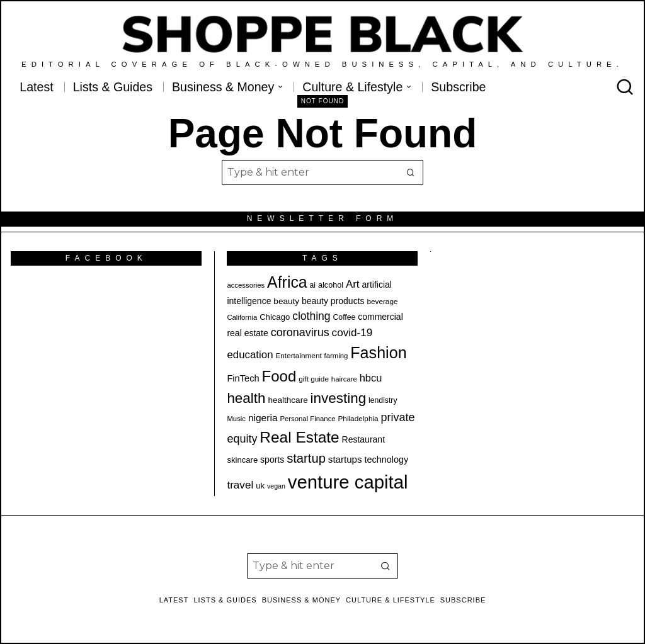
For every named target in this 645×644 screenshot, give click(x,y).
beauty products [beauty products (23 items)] (333, 301)
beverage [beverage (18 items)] (382, 301)
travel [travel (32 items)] (240, 485)
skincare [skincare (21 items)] (242, 460)
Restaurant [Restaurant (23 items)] (363, 439)
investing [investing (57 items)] (339, 398)
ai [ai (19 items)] (313, 285)
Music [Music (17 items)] (236, 419)
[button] (411, 172)
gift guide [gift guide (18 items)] (314, 379)
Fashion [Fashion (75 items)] (378, 353)
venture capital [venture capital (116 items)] (348, 482)
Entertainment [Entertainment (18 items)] (298, 355)
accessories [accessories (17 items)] (246, 285)
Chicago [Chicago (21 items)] (275, 317)
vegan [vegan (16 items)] (276, 486)
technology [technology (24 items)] (386, 460)
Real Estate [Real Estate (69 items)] (299, 437)
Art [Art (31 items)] (353, 284)
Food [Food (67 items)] (279, 376)
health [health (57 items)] (246, 398)
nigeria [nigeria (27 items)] (263, 418)
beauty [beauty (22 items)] (286, 301)
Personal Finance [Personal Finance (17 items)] (307, 419)
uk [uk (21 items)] (260, 486)
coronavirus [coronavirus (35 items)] (300, 332)
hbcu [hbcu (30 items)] (371, 378)
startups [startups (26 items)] (345, 459)
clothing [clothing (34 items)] (311, 316)
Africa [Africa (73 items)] (287, 282)
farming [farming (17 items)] (336, 356)
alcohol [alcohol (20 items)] (331, 285)
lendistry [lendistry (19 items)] (383, 400)
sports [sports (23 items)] (272, 460)
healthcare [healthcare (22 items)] (288, 400)
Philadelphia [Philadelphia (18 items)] (358, 418)
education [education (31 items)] (250, 355)
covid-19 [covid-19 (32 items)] (352, 333)
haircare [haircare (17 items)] (344, 379)
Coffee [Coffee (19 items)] (345, 317)
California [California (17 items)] (242, 317)
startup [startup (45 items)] (306, 458)
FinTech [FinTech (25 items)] (243, 378)
